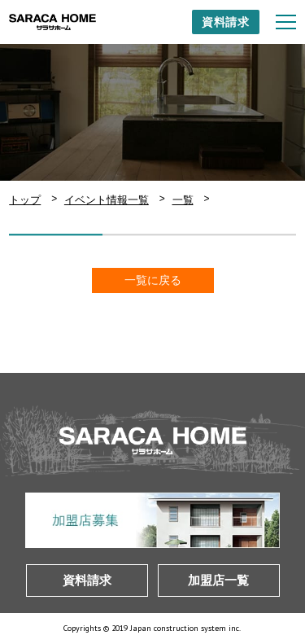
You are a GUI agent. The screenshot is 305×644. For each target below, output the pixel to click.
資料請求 (226, 22)
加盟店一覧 (218, 580)
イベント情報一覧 (107, 200)
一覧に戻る (153, 280)
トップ (25, 200)
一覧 (183, 200)
